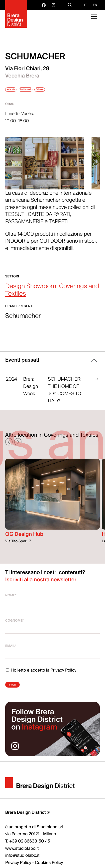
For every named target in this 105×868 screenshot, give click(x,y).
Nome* (11, 601)
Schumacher (23, 322)
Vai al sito (18, 91)
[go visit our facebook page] (44, 5)
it (85, 5)
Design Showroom (31, 292)
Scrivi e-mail (51, 91)
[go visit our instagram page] (53, 5)
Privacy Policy (63, 676)
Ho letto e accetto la (41, 676)
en (95, 5)
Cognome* (15, 627)
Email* (11, 652)
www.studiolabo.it (22, 863)
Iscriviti (23, 693)
